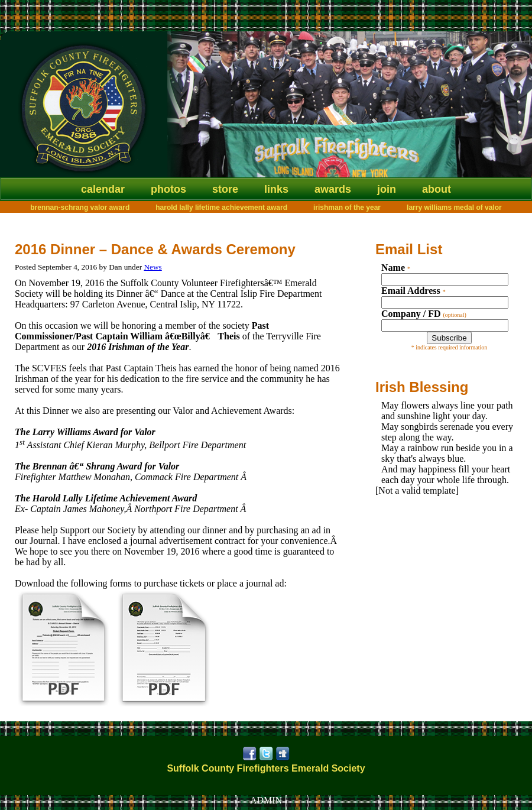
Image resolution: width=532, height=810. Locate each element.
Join (387, 189)
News (153, 267)
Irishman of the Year (347, 208)
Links (276, 189)
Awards (333, 189)
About (437, 189)
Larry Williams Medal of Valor (454, 208)
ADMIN (266, 800)
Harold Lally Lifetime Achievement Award (221, 208)
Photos (168, 189)
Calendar (103, 189)
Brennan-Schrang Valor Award (80, 208)
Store (225, 189)
